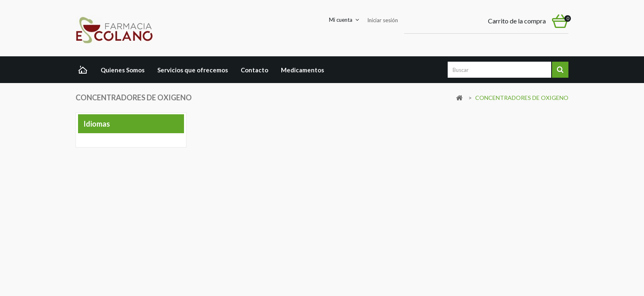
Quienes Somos (123, 70)
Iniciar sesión (383, 20)
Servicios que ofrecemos (193, 70)
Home (85, 71)
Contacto (254, 70)
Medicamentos (302, 70)
